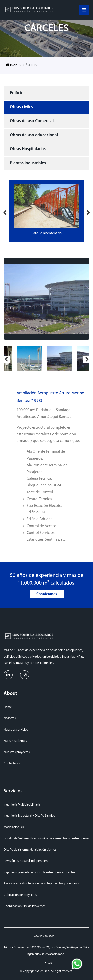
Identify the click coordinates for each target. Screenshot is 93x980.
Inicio (12, 65)
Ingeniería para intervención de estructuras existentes (39, 872)
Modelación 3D (14, 827)
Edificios (18, 93)
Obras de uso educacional (34, 135)
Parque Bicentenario (46, 233)
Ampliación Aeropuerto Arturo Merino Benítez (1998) (45, 396)
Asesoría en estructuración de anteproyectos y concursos (42, 884)
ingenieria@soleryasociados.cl (46, 954)
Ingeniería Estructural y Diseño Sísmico (29, 816)
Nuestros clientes (15, 741)
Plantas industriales (28, 163)
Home (8, 707)
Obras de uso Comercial (32, 121)
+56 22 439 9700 (44, 937)
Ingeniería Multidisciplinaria (22, 805)
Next (88, 211)
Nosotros (10, 718)
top (50, 963)
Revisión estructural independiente (27, 861)
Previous (5, 211)
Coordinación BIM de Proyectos (25, 906)
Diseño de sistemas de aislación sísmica (30, 850)
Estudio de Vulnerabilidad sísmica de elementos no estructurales (46, 838)
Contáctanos (47, 594)
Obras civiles (21, 107)
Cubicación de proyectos (20, 895)
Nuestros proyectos (17, 752)
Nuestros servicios (16, 730)
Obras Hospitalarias (28, 149)
